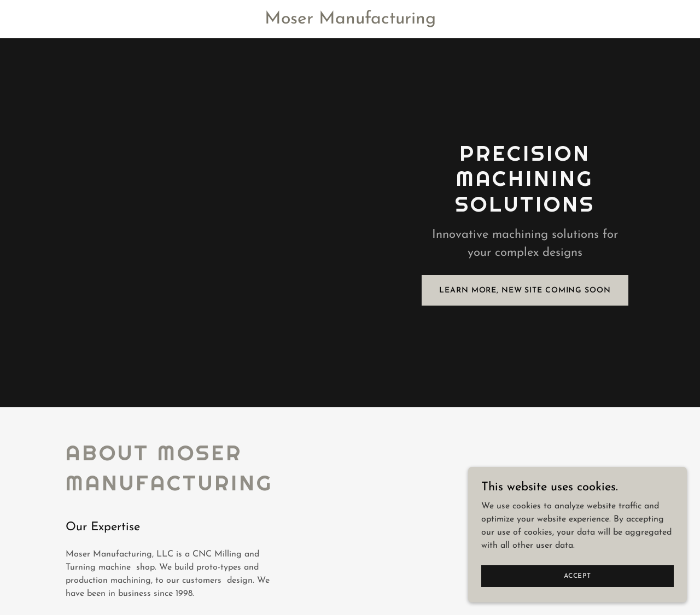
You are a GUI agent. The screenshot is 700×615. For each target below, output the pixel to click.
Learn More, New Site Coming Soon (525, 291)
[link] (350, 21)
